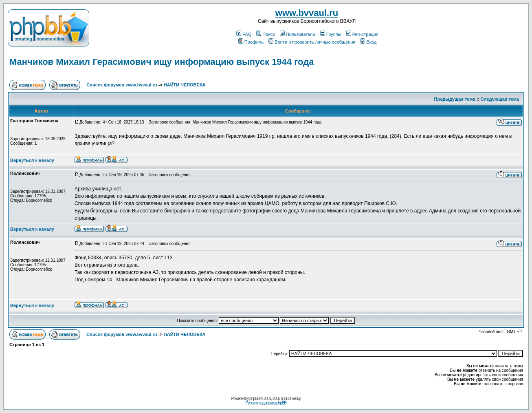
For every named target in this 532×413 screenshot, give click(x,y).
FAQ (244, 34)
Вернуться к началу (32, 160)
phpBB (254, 399)
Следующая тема (500, 99)
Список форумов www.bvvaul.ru (122, 85)
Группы (331, 34)
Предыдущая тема (455, 99)
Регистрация (362, 34)
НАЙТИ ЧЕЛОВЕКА (185, 85)
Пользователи (298, 34)
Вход (368, 42)
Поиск (265, 34)
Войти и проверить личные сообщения (312, 42)
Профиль (251, 42)
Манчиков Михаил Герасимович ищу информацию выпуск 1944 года (162, 62)
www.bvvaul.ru (307, 13)
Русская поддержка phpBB (266, 403)
